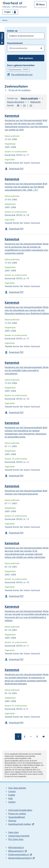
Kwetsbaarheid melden (20, 824)
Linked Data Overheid (19, 836)
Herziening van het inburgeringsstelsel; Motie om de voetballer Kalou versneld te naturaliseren (27, 370)
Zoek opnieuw (26, 58)
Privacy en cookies (17, 814)
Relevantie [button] (36, 102)
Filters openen (2, 96)
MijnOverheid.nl (16, 847)
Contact (12, 791)
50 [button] (31, 105)
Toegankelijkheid (17, 817)
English (12, 795)
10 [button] (18, 105)
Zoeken (12, 802)
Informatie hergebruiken (20, 810)
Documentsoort (15, 43)
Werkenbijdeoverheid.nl (20, 858)
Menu (42, 5)
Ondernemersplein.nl (19, 854)
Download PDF (16, 169)
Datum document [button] (16, 102)
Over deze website (17, 788)
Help (11, 798)
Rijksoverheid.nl (16, 851)
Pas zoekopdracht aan (22, 75)
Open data (13, 832)
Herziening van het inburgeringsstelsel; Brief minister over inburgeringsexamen (26, 492)
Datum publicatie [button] (29, 98)
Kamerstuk (12, 116)
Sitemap (12, 821)
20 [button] (24, 105)
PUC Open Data (16, 839)
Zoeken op (12, 31)
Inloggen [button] (7, 12)
